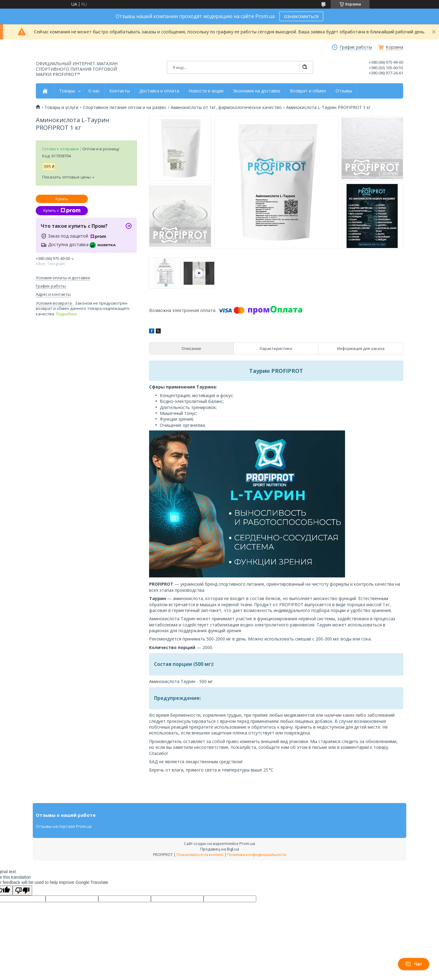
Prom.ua (247, 843)
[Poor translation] (22, 890)
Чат (414, 964)
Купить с (62, 211)
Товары (67, 91)
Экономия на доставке (257, 91)
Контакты (120, 91)
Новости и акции (206, 91)
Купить (62, 199)
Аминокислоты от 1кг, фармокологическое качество (226, 107)
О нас (94, 91)
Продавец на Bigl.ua (220, 849)
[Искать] (305, 67)
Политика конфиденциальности (257, 855)
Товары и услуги (61, 107)
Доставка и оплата (159, 91)
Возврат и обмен (308, 91)
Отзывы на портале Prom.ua (64, 826)
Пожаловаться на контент (200, 855)
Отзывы (344, 91)
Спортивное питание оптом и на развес (125, 107)
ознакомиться (301, 16)
